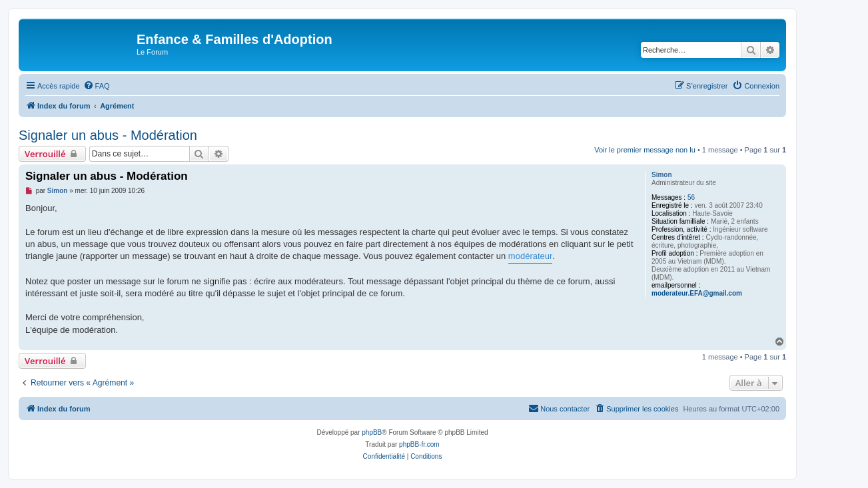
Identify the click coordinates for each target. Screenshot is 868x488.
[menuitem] (97, 86)
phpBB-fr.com (419, 444)
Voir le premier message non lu (645, 150)
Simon (662, 175)
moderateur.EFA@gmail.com (697, 293)
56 (691, 197)
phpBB (372, 432)
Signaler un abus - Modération (108, 135)
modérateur (530, 256)
